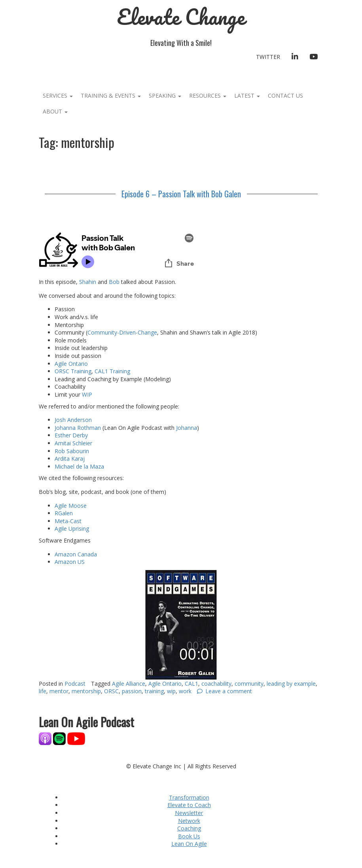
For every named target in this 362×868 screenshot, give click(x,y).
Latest (247, 95)
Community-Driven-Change (122, 332)
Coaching (189, 828)
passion (132, 691)
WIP (87, 394)
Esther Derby (71, 435)
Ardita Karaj (70, 459)
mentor (59, 691)
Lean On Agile (189, 844)
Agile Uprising (72, 529)
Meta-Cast (68, 521)
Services (58, 95)
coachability (216, 684)
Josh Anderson (73, 420)
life (43, 691)
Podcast (75, 684)
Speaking (165, 95)
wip (171, 691)
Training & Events (111, 95)
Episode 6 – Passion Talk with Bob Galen (181, 194)
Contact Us (285, 95)
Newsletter (189, 813)
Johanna (187, 428)
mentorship (86, 691)
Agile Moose (71, 506)
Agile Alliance (129, 684)
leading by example (291, 684)
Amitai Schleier (73, 443)
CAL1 (191, 684)
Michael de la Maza (79, 466)
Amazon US (70, 562)
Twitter (268, 57)
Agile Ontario (72, 364)
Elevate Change (181, 17)
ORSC (111, 691)
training (154, 691)
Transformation (189, 797)
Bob (114, 282)
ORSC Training (73, 371)
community (249, 684)
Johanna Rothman (78, 428)
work (185, 691)
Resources (208, 95)
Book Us (189, 836)
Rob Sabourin (72, 451)
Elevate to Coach (189, 805)
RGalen (64, 513)
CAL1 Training (112, 371)
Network (189, 821)
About (55, 111)
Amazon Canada (76, 554)
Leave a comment (229, 691)
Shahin (88, 282)
